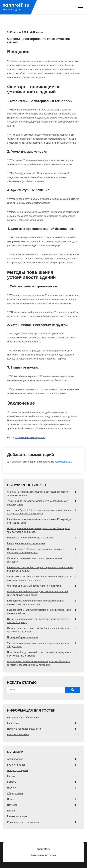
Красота (11, 782)
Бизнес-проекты (16, 765)
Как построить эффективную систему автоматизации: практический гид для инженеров (35, 602)
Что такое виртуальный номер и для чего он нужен (34, 586)
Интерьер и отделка (18, 770)
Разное (11, 811)
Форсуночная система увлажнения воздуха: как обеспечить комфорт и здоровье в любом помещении (38, 663)
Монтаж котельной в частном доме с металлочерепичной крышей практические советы (37, 593)
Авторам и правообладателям (23, 717)
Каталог (11, 776)
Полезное (12, 805)
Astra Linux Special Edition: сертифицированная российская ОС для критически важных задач (39, 512)
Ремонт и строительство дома (23, 822)
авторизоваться (63, 462)
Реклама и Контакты (18, 735)
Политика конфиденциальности (24, 729)
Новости (38, 32)
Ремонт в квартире (17, 816)
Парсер (11, 799)
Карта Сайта (14, 723)
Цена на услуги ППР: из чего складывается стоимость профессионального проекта (36, 551)
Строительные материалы (30, 438)
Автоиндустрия (15, 759)
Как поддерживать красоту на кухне (26, 543)
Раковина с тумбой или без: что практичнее (30, 538)
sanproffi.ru (16, 5)
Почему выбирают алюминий (23, 637)
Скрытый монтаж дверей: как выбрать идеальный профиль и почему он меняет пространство (39, 578)
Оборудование (15, 793)
